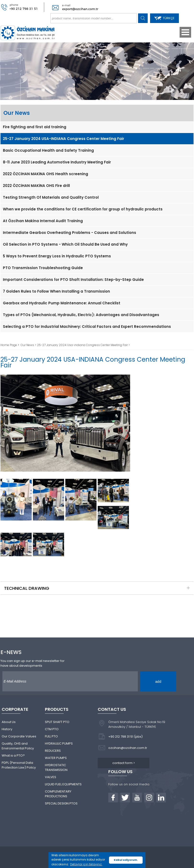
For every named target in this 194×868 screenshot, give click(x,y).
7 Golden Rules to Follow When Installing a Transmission (56, 291)
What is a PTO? (13, 755)
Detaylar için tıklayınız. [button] (86, 864)
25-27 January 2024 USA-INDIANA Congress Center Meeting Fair (64, 139)
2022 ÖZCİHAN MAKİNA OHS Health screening (45, 174)
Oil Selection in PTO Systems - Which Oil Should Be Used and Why (65, 244)
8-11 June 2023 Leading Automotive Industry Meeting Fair (57, 162)
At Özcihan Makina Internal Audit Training (43, 221)
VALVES (51, 777)
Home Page (9, 345)
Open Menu (185, 32)
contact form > (124, 763)
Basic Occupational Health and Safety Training (48, 150)
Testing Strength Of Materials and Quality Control (51, 197)
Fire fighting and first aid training (35, 127)
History (7, 729)
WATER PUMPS (56, 758)
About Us (9, 722)
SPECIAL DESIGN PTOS (61, 803)
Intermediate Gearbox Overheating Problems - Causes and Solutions (70, 233)
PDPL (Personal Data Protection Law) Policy (19, 765)
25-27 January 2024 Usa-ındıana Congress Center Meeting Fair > (83, 345)
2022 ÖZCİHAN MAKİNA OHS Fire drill (36, 186)
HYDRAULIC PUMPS (59, 744)
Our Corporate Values (19, 736)
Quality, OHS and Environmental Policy (18, 746)
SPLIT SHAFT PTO (57, 722)
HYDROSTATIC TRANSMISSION (56, 767)
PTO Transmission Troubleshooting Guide (43, 268)
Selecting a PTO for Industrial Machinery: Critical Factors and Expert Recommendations (87, 327)
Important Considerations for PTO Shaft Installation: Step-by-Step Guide (73, 280)
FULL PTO (51, 736)
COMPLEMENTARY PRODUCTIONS (58, 794)
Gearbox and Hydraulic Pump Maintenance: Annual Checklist (62, 303)
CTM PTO (52, 729)
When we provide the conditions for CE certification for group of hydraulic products (83, 209)
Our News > (29, 345)
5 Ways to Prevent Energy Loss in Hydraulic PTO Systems (57, 256)
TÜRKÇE (164, 18)
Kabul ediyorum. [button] (126, 860)
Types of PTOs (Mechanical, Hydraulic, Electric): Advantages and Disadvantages (81, 315)
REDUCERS (53, 751)
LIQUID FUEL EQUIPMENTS (63, 784)
